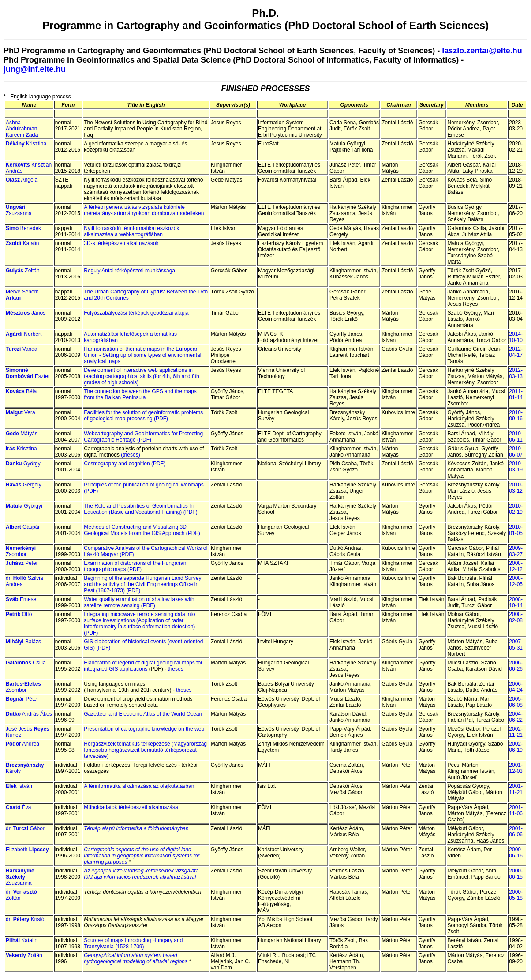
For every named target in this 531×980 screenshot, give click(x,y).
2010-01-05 (516, 530)
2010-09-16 (516, 416)
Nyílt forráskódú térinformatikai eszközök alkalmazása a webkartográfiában (131, 231)
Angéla (22, 180)
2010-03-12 (516, 488)
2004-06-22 (516, 717)
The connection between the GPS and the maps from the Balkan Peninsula (140, 394)
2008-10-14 (516, 602)
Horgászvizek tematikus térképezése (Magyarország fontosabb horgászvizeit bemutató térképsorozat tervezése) (145, 750)
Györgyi (24, 506)
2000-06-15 (516, 874)
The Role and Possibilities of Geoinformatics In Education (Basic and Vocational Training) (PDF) (140, 509)
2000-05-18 (516, 895)
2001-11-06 (516, 810)
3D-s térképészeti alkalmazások (121, 243)
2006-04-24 (516, 687)
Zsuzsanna (19, 210)
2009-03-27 (516, 551)
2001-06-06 (516, 832)
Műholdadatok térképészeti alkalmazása (131, 807)
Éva (18, 807)
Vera (21, 412)
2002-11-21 (516, 732)
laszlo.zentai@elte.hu (482, 51)
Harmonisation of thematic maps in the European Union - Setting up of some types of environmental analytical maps (142, 355)
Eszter (28, 373)
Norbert (24, 334)
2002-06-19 (516, 747)
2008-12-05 (516, 581)
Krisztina (26, 144)
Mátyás (22, 434)
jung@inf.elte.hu (35, 69)
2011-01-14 (516, 394)
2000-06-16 (516, 853)
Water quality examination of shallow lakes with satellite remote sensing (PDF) (139, 602)
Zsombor (21, 551)
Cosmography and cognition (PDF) (125, 464)
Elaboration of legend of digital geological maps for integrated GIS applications (143, 666)
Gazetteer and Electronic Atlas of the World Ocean (143, 714)
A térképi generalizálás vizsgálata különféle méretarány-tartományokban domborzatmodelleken (144, 210)
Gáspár (23, 527)
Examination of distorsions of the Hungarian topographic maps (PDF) (135, 566)
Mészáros (18, 313)
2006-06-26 (516, 666)
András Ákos (29, 714)
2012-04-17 (516, 352)
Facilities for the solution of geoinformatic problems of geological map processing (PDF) (143, 416)
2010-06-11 (516, 437)
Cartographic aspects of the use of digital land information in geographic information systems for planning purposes (142, 856)
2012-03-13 (516, 373)
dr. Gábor (25, 828)
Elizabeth (27, 850)
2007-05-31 (516, 645)
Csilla (26, 663)
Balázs (23, 642)
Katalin (22, 243)
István (19, 786)
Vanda (22, 349)
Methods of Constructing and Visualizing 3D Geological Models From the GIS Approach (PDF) (142, 530)
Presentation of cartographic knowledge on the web (144, 729)
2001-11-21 (516, 789)
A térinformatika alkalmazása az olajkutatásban (139, 786)
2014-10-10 (516, 337)
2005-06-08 (516, 702)
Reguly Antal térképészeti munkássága (129, 271)
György (23, 464)
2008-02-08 (516, 617)
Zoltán (23, 271)
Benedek (23, 228)
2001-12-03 (516, 768)
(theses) (130, 455)
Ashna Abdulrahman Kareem (22, 129)
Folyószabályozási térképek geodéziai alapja (136, 313)
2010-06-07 (516, 452)
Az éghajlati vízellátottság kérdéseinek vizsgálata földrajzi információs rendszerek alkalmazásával (141, 874)
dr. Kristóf (26, 919)
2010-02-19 (516, 509)
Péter (22, 563)
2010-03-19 (516, 467)
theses (175, 669)
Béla (21, 391)
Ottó (19, 614)
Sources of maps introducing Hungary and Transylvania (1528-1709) (133, 943)
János (38, 313)
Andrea (22, 744)
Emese (21, 599)
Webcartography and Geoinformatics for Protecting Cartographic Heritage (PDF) (143, 437)
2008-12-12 (516, 566)
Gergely (24, 485)
